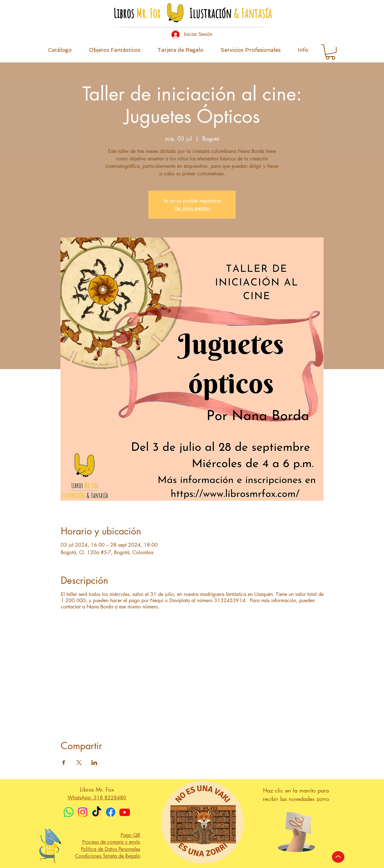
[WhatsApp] (69, 812)
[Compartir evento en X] (79, 763)
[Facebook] (111, 812)
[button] (303, 52)
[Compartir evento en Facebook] (64, 763)
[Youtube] (125, 812)
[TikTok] (97, 812)
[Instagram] (83, 812)
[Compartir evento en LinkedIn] (94, 763)
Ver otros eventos (192, 208)
